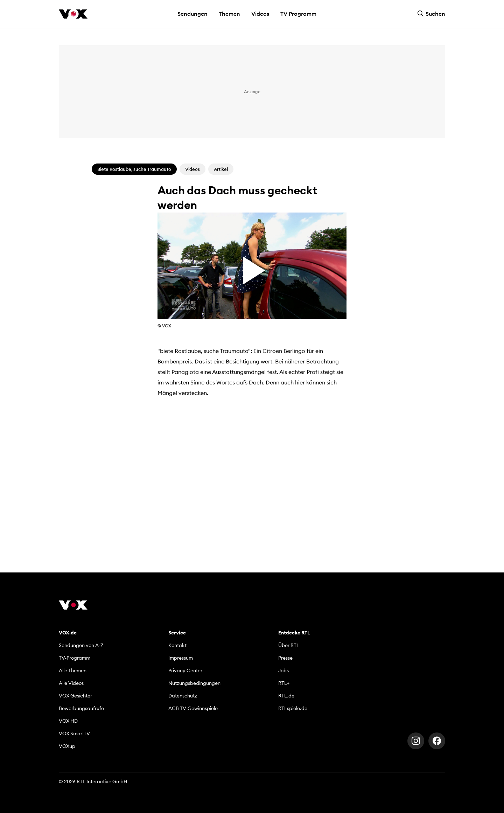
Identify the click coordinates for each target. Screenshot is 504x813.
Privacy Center (185, 670)
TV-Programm (75, 658)
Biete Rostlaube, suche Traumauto (134, 169)
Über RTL (289, 645)
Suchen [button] (431, 14)
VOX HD (68, 721)
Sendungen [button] (192, 14)
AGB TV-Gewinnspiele (193, 708)
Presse (285, 658)
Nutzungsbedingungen (194, 683)
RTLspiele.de (293, 708)
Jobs (283, 670)
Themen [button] (229, 14)
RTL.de (286, 696)
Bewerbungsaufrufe (81, 708)
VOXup (67, 746)
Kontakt (177, 645)
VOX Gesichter (75, 696)
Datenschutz (183, 696)
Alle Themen (73, 670)
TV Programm (298, 14)
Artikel (221, 169)
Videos (260, 14)
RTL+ (284, 683)
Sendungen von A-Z (81, 645)
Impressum (181, 658)
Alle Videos (71, 683)
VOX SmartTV (74, 734)
